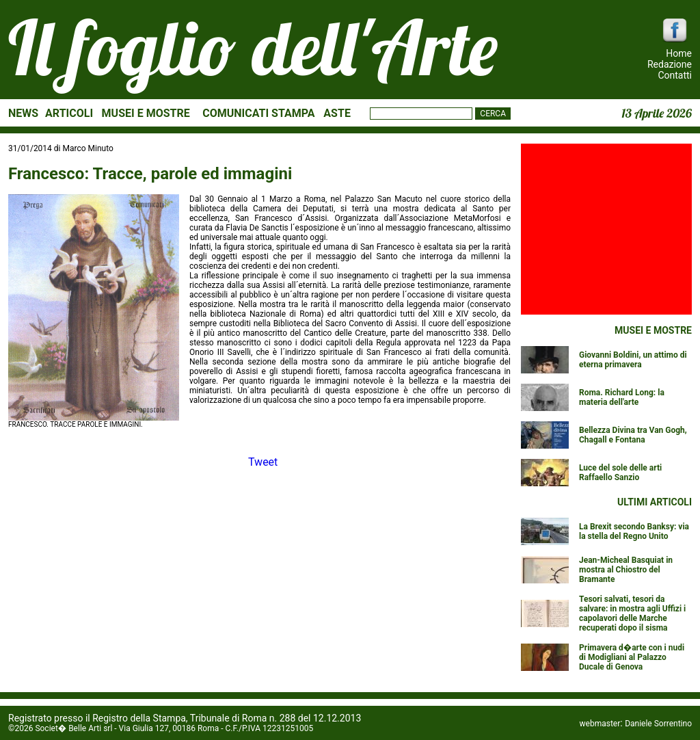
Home (679, 53)
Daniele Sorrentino (658, 724)
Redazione (670, 64)
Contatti (675, 75)
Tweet (263, 462)
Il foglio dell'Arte (253, 47)
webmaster (600, 724)
